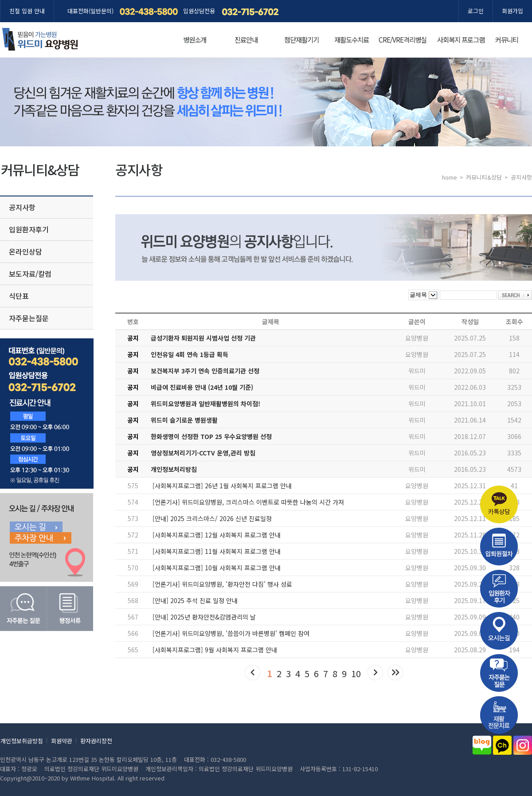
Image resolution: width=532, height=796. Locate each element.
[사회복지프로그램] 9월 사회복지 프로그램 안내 (215, 650)
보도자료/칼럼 (30, 274)
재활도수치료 (352, 39)
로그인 (476, 11)
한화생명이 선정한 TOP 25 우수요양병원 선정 (211, 436)
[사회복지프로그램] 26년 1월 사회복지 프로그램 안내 (222, 486)
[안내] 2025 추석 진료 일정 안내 (195, 600)
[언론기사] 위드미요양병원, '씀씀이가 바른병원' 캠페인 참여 (231, 633)
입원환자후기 (29, 229)
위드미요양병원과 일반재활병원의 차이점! (205, 404)
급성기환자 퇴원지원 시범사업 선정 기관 (203, 338)
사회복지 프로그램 (461, 39)
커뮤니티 (507, 39)
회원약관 (62, 741)
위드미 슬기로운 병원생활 (184, 420)
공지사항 (22, 207)
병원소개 (195, 39)
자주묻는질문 (29, 318)
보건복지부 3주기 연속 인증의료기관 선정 (205, 371)
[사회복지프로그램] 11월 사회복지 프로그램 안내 (217, 551)
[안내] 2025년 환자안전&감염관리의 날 (204, 617)
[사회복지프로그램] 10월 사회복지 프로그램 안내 (217, 568)
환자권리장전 (96, 741)
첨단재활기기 (301, 39)
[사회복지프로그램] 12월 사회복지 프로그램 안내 (217, 535)
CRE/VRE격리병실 (403, 39)
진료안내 (246, 39)
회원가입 (512, 11)
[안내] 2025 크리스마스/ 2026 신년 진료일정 (212, 518)
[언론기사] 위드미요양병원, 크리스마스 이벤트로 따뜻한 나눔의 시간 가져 (248, 502)
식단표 (19, 296)
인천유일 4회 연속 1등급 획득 (190, 354)
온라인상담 (25, 251)
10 (356, 673)
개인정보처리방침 (174, 469)
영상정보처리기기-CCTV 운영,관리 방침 (203, 453)
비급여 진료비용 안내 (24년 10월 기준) (202, 387)
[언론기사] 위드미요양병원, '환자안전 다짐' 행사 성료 (222, 584)
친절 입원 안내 (27, 11)
